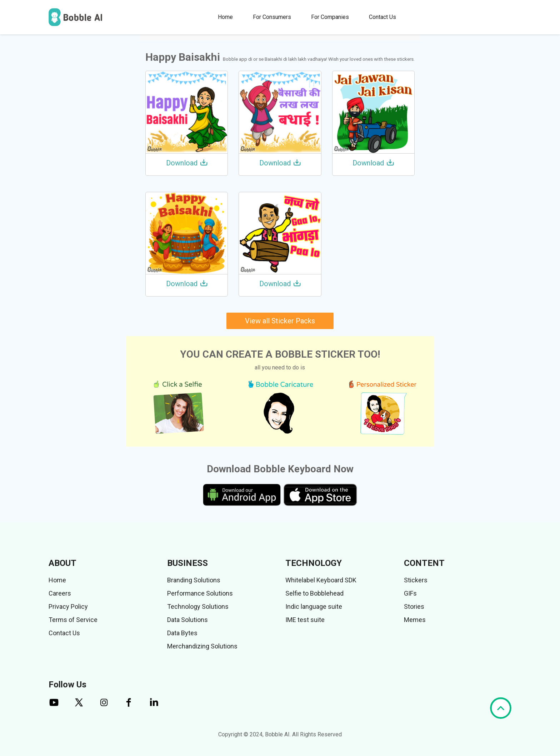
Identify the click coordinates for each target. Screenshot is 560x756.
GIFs (410, 593)
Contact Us (382, 17)
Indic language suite (314, 606)
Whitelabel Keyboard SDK (321, 580)
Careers (60, 593)
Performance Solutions (200, 593)
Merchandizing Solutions (202, 646)
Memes (415, 620)
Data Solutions (187, 620)
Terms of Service (73, 620)
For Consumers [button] (272, 17)
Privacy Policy (68, 606)
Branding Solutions (194, 580)
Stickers (416, 580)
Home (225, 17)
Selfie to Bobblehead (314, 593)
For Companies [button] (330, 17)
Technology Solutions (198, 606)
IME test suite (305, 620)
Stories (414, 606)
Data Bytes (182, 633)
